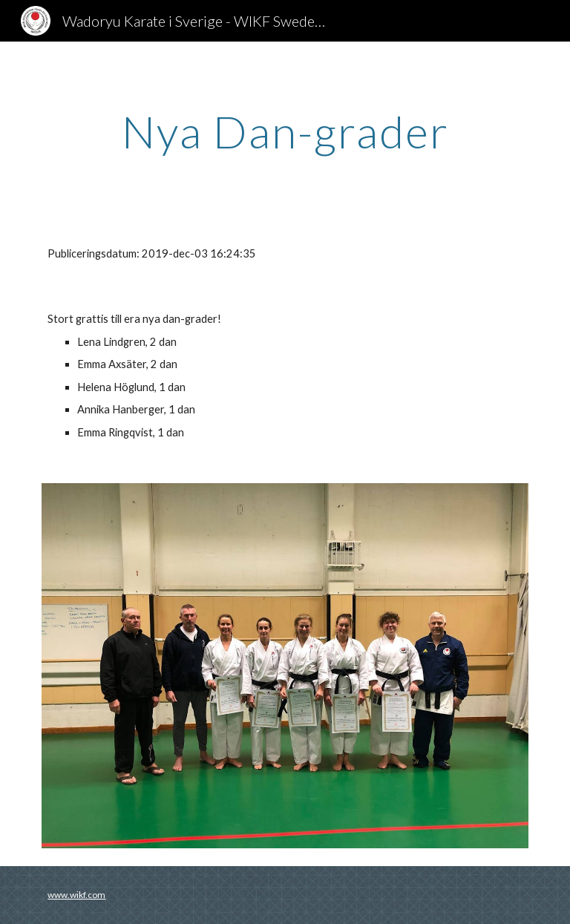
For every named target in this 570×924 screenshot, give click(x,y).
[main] (285, 131)
